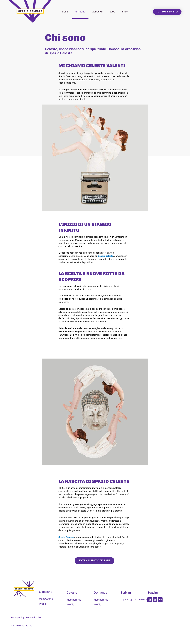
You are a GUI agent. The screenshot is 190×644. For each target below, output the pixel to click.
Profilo (43, 604)
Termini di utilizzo (35, 617)
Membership (46, 599)
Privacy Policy (18, 617)
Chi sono (80, 12)
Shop (125, 12)
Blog (112, 12)
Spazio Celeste (106, 256)
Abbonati (98, 12)
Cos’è (65, 12)
